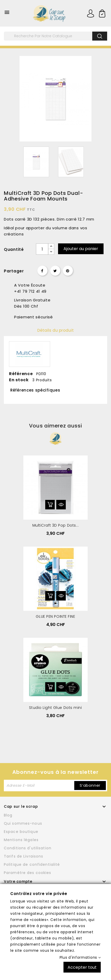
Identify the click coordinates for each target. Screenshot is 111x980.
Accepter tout (82, 967)
